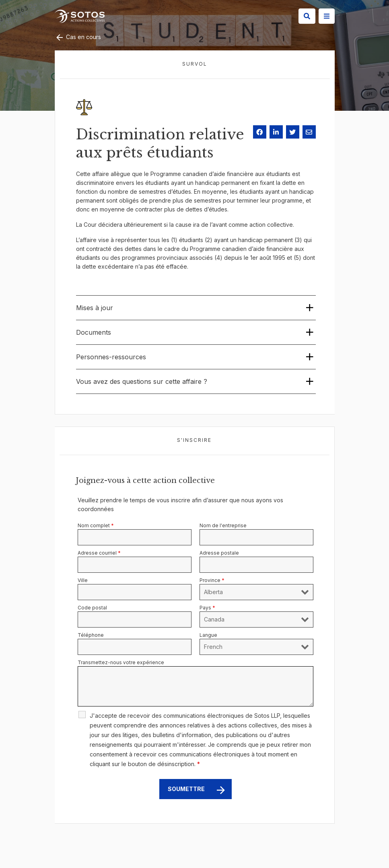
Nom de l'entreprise (223, 525)
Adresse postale (219, 553)
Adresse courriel (99, 553)
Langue (208, 635)
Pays (207, 608)
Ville (83, 580)
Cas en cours (78, 37)
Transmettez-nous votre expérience (121, 662)
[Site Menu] (327, 16)
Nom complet (96, 525)
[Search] (307, 16)
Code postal (92, 608)
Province (212, 580)
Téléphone (91, 635)
